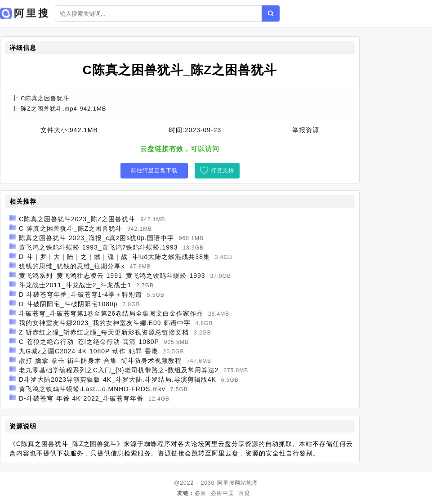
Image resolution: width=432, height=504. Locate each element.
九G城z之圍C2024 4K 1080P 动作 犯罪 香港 (89, 351)
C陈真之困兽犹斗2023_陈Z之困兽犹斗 (77, 219)
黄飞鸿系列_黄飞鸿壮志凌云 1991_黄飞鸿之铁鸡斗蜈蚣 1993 (112, 276)
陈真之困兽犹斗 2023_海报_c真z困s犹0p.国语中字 (96, 238)
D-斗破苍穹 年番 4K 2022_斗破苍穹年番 (81, 398)
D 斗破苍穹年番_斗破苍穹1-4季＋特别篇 (80, 294)
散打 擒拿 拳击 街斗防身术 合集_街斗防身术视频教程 (100, 361)
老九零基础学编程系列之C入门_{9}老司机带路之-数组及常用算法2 (119, 370)
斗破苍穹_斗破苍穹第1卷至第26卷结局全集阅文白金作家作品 (111, 313)
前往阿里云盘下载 (154, 170)
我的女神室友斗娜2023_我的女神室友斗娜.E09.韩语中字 (105, 323)
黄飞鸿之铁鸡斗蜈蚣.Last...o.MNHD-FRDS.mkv (92, 389)
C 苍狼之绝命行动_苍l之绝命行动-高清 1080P (89, 342)
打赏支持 (223, 170)
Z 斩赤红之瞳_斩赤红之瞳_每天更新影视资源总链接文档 (104, 332)
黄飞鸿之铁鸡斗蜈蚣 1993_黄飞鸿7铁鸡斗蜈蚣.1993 (98, 247)
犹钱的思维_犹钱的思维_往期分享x (72, 266)
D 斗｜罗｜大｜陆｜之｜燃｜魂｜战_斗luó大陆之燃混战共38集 (114, 257)
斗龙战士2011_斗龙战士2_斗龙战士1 (75, 285)
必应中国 (223, 493)
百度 (245, 493)
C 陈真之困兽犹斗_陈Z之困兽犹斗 (71, 228)
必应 (200, 493)
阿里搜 (226, 483)
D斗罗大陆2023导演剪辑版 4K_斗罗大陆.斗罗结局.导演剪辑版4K (118, 379)
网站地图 (246, 483)
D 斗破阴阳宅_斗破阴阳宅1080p (68, 304)
